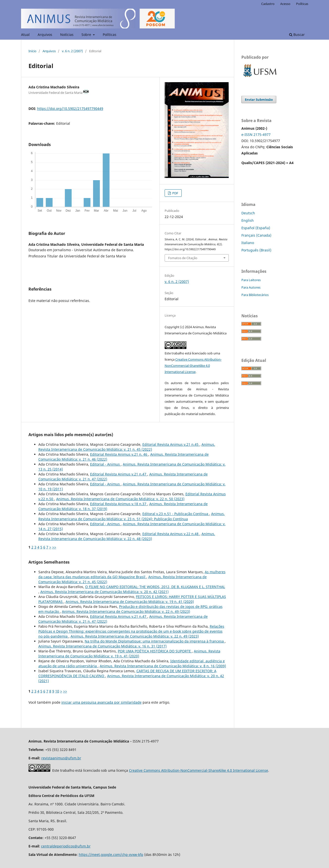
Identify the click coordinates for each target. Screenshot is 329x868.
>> (54, 547)
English (248, 220)
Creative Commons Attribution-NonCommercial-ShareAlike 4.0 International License (193, 366)
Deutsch (248, 213)
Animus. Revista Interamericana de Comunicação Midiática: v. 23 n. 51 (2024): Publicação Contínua (132, 516)
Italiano (248, 243)
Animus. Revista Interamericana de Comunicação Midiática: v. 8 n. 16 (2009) (163, 666)
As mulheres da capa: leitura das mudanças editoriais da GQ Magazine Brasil (132, 574)
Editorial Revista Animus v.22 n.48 (171, 534)
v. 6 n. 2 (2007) (72, 51)
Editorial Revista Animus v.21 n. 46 (119, 454)
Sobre (87, 35)
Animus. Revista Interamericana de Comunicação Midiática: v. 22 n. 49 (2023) (126, 611)
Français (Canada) (256, 235)
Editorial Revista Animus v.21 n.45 (171, 444)
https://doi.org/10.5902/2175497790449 (70, 109)
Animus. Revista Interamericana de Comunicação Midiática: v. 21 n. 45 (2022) (127, 447)
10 (57, 691)
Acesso (285, 4)
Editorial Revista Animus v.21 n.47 (119, 474)
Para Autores (251, 287)
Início (32, 51)
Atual (25, 35)
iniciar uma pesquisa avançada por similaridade (101, 702)
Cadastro (268, 4)
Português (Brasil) (256, 250)
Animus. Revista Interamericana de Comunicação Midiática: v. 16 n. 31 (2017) (102, 646)
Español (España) (256, 228)
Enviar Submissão (259, 99)
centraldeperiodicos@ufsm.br (66, 846)
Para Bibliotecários (255, 295)
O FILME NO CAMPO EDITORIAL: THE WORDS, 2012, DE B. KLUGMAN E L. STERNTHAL (155, 587)
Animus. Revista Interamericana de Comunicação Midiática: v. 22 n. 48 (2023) (127, 536)
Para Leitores (251, 280)
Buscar (297, 35)
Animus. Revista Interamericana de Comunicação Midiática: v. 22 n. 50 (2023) (120, 499)
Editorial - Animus (105, 464)
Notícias (67, 35)
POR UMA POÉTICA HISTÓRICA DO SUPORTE (155, 651)
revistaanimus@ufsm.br (61, 758)
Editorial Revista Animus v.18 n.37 (119, 504)
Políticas (110, 35)
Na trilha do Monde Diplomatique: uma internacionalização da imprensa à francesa (155, 641)
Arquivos (45, 35)
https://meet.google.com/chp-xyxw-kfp (111, 855)
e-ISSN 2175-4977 (256, 135)
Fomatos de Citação (183, 258)
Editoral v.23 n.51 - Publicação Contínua (176, 514)
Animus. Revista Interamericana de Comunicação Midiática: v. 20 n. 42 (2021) (104, 592)
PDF (175, 193)
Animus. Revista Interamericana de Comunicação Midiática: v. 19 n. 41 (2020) (130, 602)
